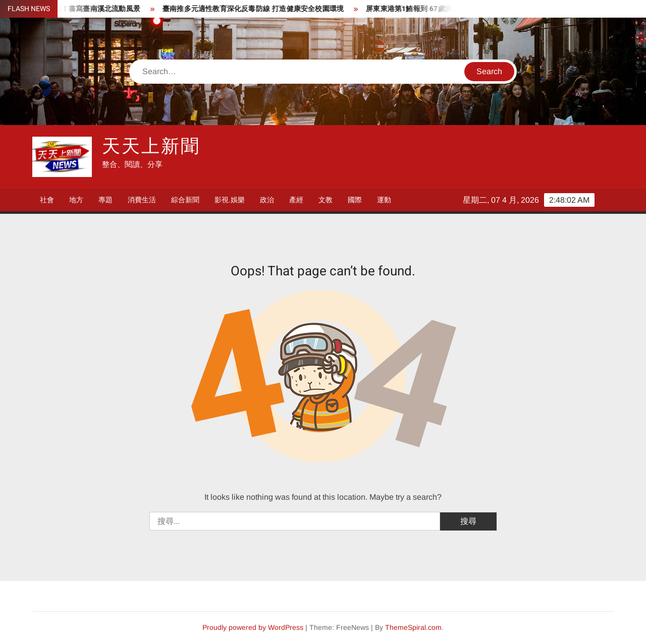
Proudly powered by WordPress (253, 627)
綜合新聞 (185, 200)
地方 (76, 200)
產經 (296, 200)
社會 (47, 200)
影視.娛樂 (230, 200)
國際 (355, 200)
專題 (105, 200)
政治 (267, 200)
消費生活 (142, 200)
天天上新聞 (151, 147)
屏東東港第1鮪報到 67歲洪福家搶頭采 (432, 9)
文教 (326, 200)
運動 (384, 200)
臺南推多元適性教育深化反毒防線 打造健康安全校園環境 (258, 9)
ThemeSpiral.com (413, 627)
